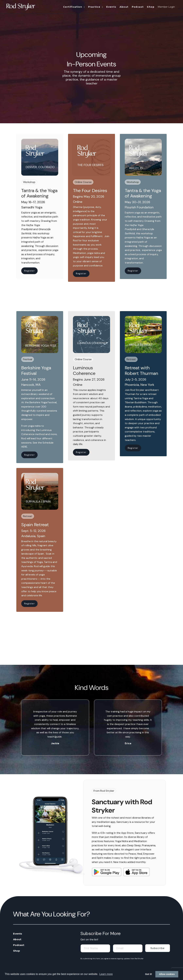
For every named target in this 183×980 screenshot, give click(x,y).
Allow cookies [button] (167, 974)
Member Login (166, 7)
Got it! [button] (148, 974)
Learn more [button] (106, 974)
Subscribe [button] (158, 948)
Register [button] (29, 271)
